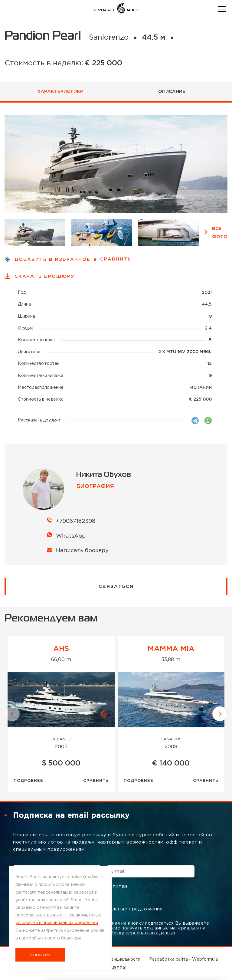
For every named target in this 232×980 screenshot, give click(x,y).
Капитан (113, 887)
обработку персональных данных (137, 933)
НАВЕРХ (116, 968)
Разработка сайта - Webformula (183, 959)
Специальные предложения (124, 909)
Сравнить (96, 781)
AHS (61, 649)
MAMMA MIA (171, 649)
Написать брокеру (82, 551)
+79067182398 (76, 521)
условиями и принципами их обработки (57, 923)
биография (95, 487)
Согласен (40, 955)
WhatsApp (71, 536)
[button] (12, 714)
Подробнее (28, 781)
